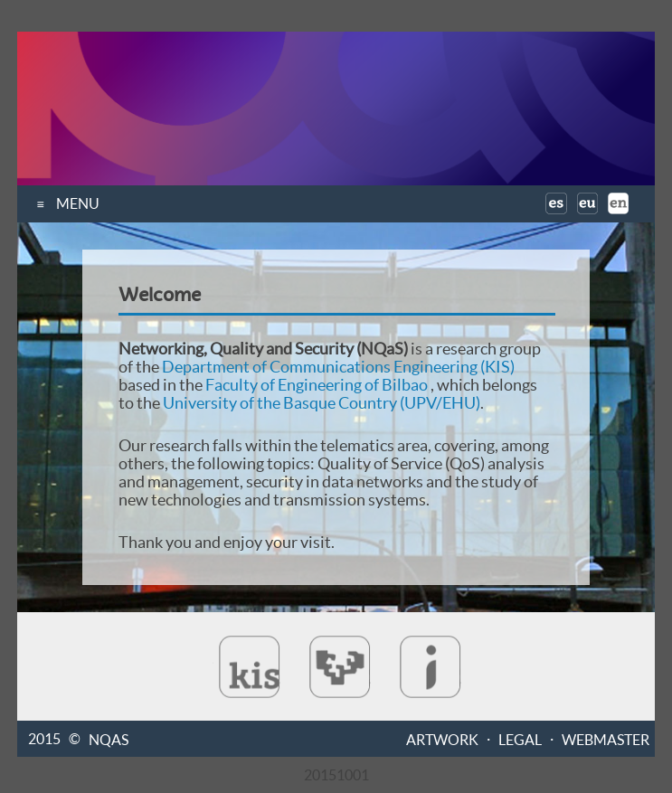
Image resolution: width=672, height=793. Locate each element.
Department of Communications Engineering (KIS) (338, 367)
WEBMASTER (606, 739)
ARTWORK (442, 739)
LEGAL (520, 739)
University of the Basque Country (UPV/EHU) (322, 403)
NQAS (109, 739)
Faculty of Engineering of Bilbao (317, 385)
